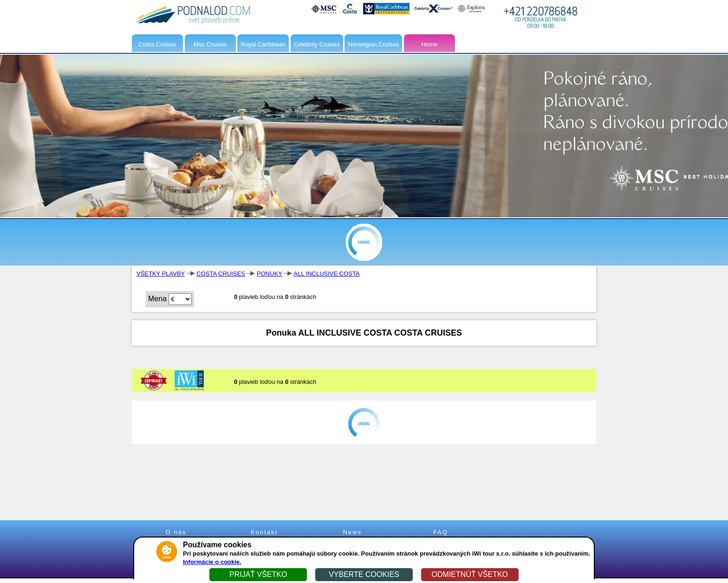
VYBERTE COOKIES (364, 574)
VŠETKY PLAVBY (161, 274)
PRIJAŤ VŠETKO (258, 574)
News (353, 532)
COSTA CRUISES (221, 274)
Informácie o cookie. (212, 562)
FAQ (441, 532)
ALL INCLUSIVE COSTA (326, 274)
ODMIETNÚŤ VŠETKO (470, 574)
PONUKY (270, 274)
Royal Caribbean (263, 44)
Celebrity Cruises (317, 44)
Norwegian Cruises (373, 44)
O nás (176, 532)
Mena (157, 299)
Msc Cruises (210, 44)
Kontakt (264, 532)
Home (429, 44)
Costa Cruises (157, 44)
